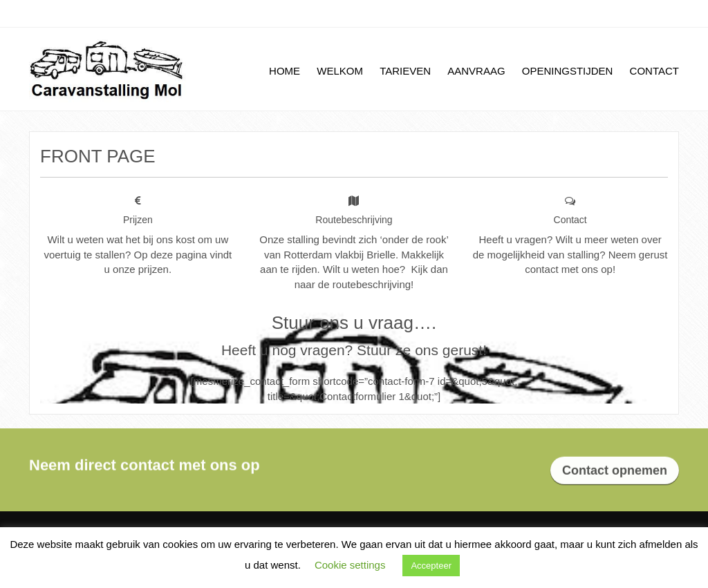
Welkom (340, 71)
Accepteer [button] (431, 566)
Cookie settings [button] (350, 565)
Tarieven (405, 71)
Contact (654, 71)
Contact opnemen (615, 471)
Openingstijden (568, 71)
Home (285, 71)
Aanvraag (476, 71)
